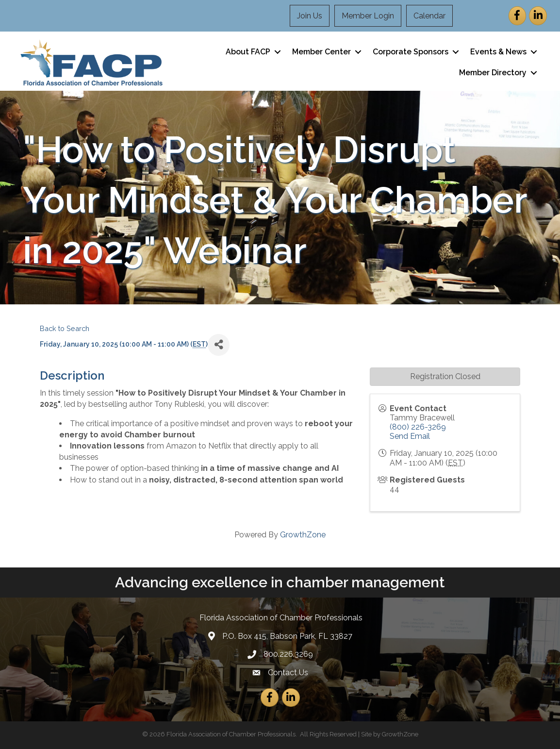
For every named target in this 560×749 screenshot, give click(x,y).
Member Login (368, 16)
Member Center (321, 52)
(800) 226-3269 (418, 427)
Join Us (310, 16)
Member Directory (493, 73)
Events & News (498, 52)
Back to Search (65, 328)
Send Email (410, 436)
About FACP (248, 52)
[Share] (219, 345)
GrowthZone (303, 535)
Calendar (429, 16)
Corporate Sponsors (411, 52)
